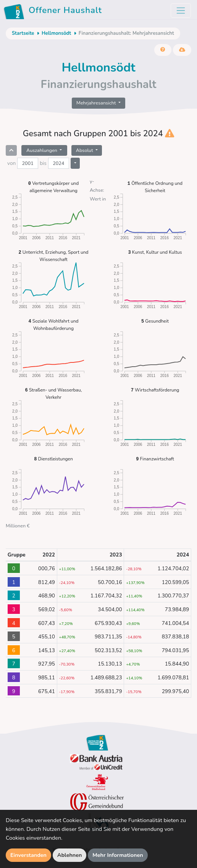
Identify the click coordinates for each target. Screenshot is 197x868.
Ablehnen (70, 855)
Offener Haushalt (54, 11)
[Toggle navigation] (181, 11)
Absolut (85, 150)
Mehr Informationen (118, 855)
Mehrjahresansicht (97, 103)
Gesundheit (155, 321)
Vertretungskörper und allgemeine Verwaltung (53, 187)
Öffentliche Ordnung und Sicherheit (155, 187)
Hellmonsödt (56, 33)
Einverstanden (28, 855)
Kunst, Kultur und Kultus (155, 252)
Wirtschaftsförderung (155, 390)
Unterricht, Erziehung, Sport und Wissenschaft (53, 255)
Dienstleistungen (53, 459)
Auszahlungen (42, 150)
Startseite (23, 33)
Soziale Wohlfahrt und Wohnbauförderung (54, 324)
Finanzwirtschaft (155, 459)
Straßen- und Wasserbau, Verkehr (54, 393)
